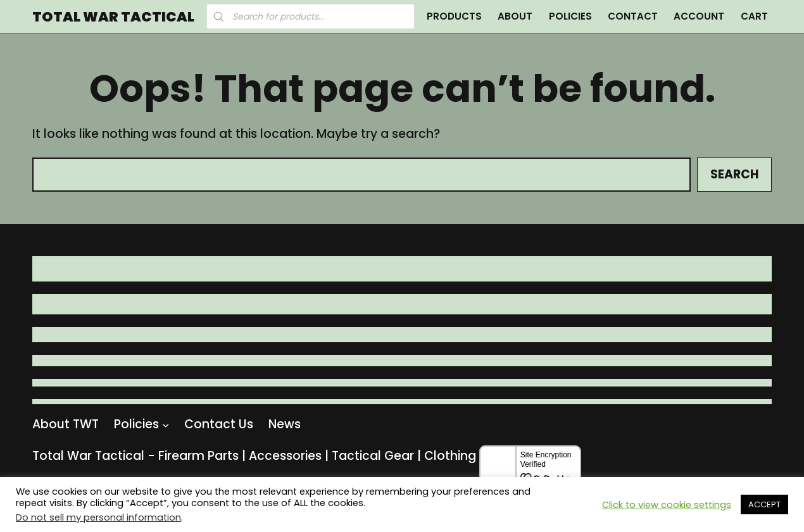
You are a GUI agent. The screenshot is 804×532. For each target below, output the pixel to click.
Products (454, 16)
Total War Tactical (113, 17)
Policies (570, 16)
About (515, 16)
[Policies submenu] (166, 425)
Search (734, 174)
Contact (633, 16)
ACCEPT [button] (764, 504)
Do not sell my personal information (98, 517)
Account (699, 16)
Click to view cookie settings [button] (667, 505)
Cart (754, 16)
